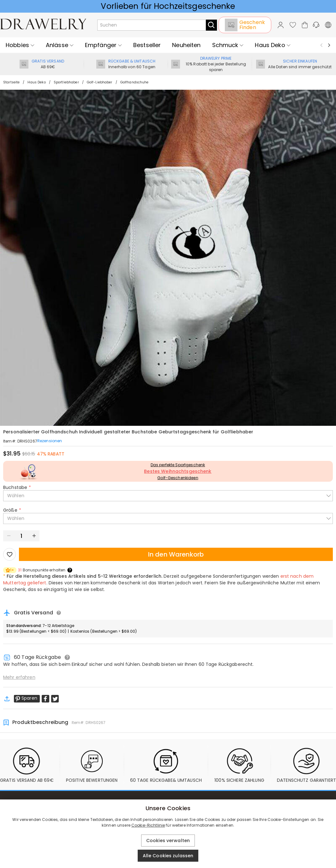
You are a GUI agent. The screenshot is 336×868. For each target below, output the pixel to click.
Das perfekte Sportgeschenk (178, 465)
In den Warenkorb (176, 554)
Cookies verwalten (168, 841)
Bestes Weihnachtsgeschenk (178, 471)
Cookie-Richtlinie (148, 825)
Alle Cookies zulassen (168, 856)
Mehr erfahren (19, 677)
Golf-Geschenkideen (178, 478)
